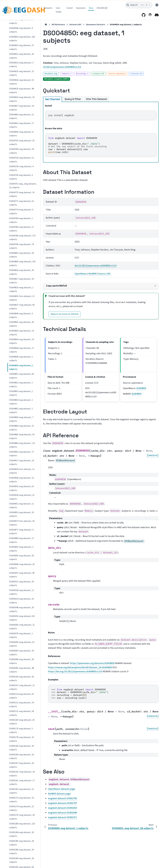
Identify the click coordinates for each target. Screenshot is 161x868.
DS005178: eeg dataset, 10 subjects (21, 418)
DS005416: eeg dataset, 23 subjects (21, 756)
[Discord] (157, 15)
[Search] (139, 5)
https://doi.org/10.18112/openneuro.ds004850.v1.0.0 (75, 671)
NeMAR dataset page (59, 794)
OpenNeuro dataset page (61, 789)
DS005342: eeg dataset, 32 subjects (21, 608)
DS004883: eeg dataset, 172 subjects (22, 124)
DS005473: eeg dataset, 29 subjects (21, 790)
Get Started (52, 99)
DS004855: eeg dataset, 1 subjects (21, 90)
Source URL (104, 274)
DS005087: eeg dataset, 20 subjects (21, 332)
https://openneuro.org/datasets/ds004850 (92, 663)
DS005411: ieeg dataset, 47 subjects (22, 738)
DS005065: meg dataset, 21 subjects (22, 306)
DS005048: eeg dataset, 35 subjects (21, 288)
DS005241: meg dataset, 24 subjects (22, 453)
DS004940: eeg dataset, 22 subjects (21, 159)
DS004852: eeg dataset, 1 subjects (21, 64)
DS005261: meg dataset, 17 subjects (22, 461)
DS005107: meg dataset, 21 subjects (22, 366)
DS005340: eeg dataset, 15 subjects (21, 600)
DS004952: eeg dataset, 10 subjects (21, 193)
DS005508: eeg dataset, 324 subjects (22, 859)
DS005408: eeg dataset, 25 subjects (21, 721)
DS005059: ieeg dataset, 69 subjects (22, 297)
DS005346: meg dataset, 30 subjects (22, 634)
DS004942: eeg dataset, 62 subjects (21, 167)
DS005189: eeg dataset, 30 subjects (21, 436)
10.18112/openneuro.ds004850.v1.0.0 (62, 67)
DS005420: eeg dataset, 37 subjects (21, 764)
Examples (81, 8)
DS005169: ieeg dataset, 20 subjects (22, 401)
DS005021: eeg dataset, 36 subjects (21, 263)
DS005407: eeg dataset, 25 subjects (21, 712)
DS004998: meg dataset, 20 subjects (22, 245)
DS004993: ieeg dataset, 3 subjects (21, 228)
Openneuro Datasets (95, 25)
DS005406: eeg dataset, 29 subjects (21, 704)
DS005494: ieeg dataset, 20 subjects (22, 825)
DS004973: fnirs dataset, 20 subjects (22, 202)
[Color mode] (157, 5)
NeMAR (92, 274)
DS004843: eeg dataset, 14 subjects (21, 20)
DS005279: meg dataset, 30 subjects (22, 496)
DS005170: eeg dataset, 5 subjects (21, 410)
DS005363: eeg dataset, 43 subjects (21, 652)
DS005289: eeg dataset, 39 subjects (21, 539)
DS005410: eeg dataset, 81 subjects (21, 729)
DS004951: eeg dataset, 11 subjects (21, 185)
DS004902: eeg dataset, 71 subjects (21, 133)
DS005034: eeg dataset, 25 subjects (21, 280)
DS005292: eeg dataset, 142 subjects (22, 557)
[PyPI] (150, 15)
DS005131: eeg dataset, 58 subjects (21, 392)
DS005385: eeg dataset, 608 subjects (22, 669)
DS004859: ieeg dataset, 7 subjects (21, 98)
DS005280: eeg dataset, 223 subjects (22, 505)
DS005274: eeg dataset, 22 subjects (21, 487)
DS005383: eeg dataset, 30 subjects (21, 660)
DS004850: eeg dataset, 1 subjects (21, 46)
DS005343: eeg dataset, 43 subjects (21, 617)
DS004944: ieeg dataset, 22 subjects (22, 176)
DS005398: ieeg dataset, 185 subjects (22, 686)
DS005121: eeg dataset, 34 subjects (21, 384)
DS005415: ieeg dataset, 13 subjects (22, 747)
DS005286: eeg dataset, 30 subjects (21, 531)
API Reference (58, 25)
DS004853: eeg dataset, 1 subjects (21, 72)
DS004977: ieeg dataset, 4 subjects (21, 211)
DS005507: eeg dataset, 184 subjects (22, 851)
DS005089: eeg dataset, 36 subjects (21, 340)
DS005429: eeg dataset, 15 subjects (21, 773)
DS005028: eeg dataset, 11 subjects (21, 271)
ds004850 (141, 388)
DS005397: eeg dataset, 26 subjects (21, 678)
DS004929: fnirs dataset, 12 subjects (22, 150)
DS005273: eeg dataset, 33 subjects (21, 479)
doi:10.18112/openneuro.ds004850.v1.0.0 (95, 266)
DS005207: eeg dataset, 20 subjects (21, 444)
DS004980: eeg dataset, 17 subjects (21, 219)
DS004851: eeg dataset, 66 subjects (21, 55)
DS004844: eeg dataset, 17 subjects (21, 29)
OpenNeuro (80, 274)
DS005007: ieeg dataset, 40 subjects (22, 254)
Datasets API (75, 25)
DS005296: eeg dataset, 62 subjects (21, 574)
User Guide (59, 10)
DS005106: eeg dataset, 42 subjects (21, 358)
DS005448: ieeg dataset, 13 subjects (22, 781)
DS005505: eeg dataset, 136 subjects (22, 833)
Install (70, 8)
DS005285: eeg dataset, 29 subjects (21, 522)
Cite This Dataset (96, 99)
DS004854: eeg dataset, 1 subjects (21, 81)
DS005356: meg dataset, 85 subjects (22, 643)
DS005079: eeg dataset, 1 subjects (21, 314)
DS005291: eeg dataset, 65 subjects (21, 548)
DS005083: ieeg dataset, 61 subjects (22, 323)
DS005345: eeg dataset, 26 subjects (21, 626)
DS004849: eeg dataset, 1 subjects (21, 38)
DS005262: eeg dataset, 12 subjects (21, 470)
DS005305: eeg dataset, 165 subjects (22, 583)
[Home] (46, 25)
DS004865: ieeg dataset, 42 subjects (22, 115)
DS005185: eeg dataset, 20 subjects (21, 427)
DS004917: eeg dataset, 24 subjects (21, 141)
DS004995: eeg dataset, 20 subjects (21, 237)
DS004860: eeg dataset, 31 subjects (21, 107)
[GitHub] (144, 15)
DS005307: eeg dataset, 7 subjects (21, 591)
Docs (91, 8)
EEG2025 (101, 8)
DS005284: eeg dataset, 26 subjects (21, 513)
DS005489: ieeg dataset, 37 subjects (22, 807)
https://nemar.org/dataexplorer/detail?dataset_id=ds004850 (80, 667)
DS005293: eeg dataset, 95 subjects (21, 565)
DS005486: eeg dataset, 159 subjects (22, 799)
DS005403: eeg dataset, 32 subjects (21, 695)
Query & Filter (73, 99)
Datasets (48, 8)
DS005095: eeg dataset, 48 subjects (21, 349)
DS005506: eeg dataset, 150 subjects (22, 842)
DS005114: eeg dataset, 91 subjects (21, 375)
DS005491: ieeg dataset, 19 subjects (22, 816)
